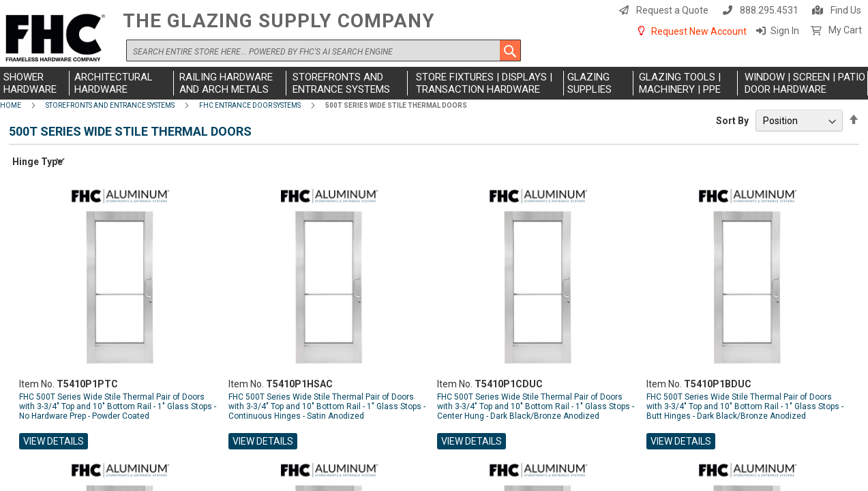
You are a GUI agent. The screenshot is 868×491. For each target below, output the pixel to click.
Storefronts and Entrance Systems (110, 105)
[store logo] (58, 39)
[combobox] (324, 50)
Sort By (732, 121)
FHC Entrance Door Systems (250, 105)
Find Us (846, 10)
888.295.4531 (769, 10)
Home (11, 105)
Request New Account (699, 31)
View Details (54, 441)
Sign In (785, 31)
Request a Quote (672, 10)
